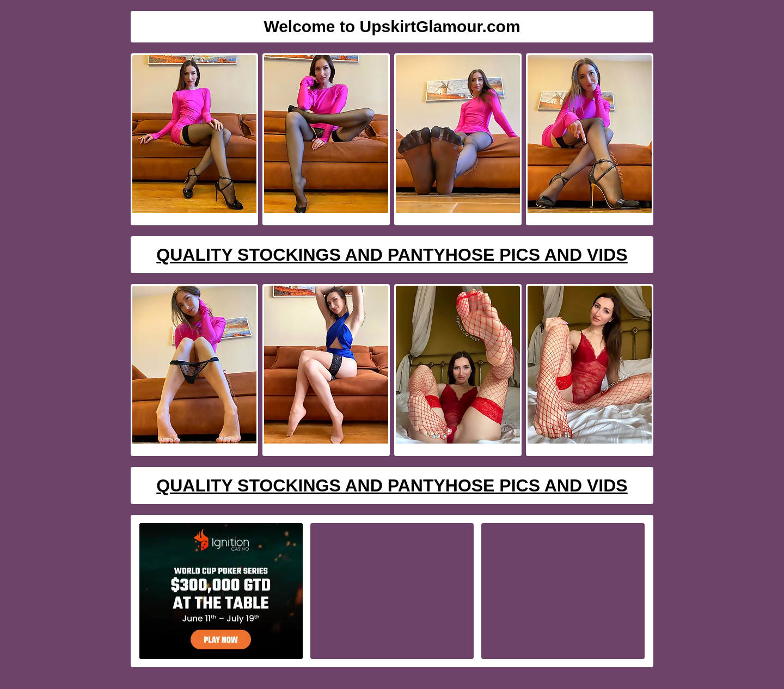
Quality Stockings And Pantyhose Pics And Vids (392, 255)
